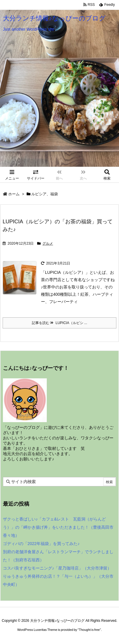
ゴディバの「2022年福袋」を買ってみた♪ (41, 544)
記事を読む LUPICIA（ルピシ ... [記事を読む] (59, 323)
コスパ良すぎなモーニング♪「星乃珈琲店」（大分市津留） (57, 568)
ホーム (14, 194)
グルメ (48, 243)
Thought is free (89, 630)
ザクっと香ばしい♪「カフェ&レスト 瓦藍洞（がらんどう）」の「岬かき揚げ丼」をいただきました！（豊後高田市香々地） (58, 527)
